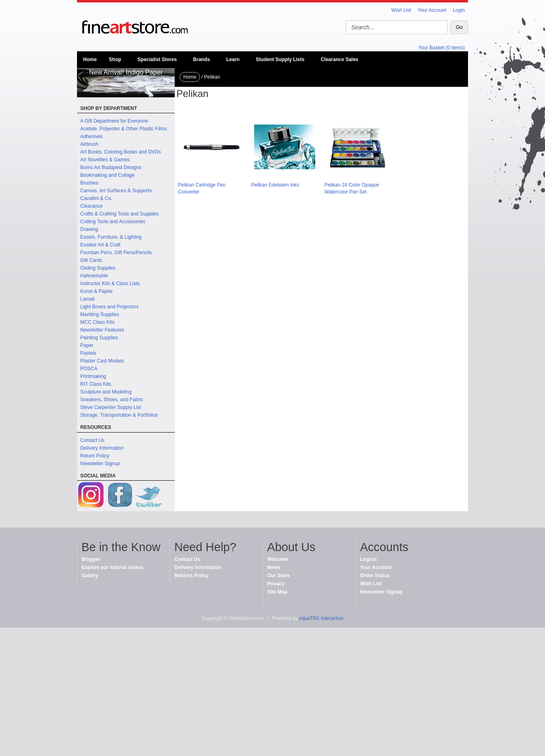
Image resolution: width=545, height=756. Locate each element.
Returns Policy (191, 576)
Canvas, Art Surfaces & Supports (116, 191)
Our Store (278, 576)
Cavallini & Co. (96, 198)
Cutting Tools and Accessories (113, 222)
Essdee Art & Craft (100, 245)
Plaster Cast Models (102, 361)
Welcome (278, 559)
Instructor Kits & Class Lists (110, 283)
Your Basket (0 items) (442, 48)
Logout (368, 559)
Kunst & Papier (97, 291)
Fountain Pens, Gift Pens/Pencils (116, 253)
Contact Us (92, 440)
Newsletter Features (102, 330)
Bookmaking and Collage (107, 175)
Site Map (277, 592)
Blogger (91, 559)
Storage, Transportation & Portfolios (119, 415)
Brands (201, 59)
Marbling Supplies (100, 314)
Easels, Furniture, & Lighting (111, 237)
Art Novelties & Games (105, 160)
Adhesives (91, 136)
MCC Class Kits (97, 322)
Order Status (375, 576)
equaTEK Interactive (321, 618)
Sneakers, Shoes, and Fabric (112, 400)
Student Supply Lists (280, 59)
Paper (87, 345)
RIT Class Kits (96, 384)
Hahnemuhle (94, 276)
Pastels (88, 353)
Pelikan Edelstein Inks (275, 185)
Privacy (276, 584)
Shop (115, 59)
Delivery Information (102, 448)
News (274, 567)
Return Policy (95, 456)
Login (459, 10)
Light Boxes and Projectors (109, 307)
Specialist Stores (157, 59)
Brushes (89, 183)
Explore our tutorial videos (112, 567)
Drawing (89, 229)
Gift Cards (91, 260)
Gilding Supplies (98, 268)
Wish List (401, 10)
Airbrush (89, 144)
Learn (233, 59)
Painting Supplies (99, 338)
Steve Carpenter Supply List (111, 407)
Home (90, 59)
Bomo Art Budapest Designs (111, 167)
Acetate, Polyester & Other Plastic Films (124, 129)
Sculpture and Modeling (106, 392)
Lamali (87, 299)
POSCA (89, 369)
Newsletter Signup (100, 464)
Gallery (90, 576)
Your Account (432, 10)
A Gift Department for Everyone (114, 121)
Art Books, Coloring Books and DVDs (121, 152)
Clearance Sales (339, 59)
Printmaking (93, 376)
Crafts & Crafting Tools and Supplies (120, 214)
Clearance (91, 206)
